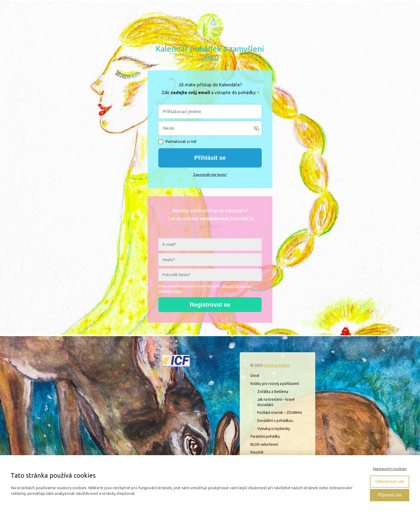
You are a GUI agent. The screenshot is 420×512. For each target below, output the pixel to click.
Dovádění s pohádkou (275, 421)
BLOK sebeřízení (264, 444)
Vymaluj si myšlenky (274, 429)
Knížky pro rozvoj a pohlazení (275, 384)
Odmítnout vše (390, 481)
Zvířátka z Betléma (273, 392)
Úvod (255, 376)
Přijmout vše (390, 495)
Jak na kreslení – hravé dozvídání (276, 402)
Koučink (257, 452)
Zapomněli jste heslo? (210, 175)
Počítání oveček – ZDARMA (280, 413)
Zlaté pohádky (277, 365)
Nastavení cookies (390, 469)
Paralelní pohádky (265, 436)
